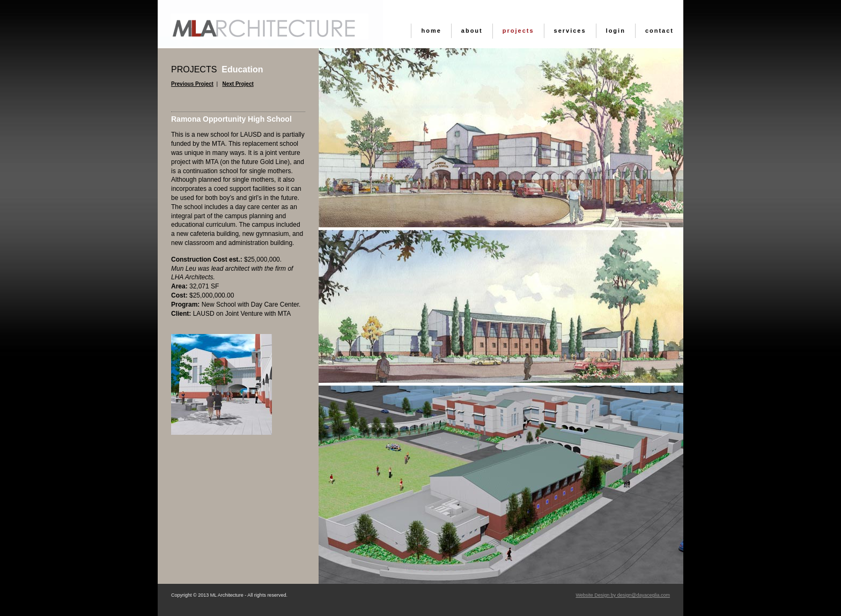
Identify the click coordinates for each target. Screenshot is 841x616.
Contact (659, 31)
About (472, 31)
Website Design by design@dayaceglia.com (623, 595)
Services (570, 31)
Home (431, 31)
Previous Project (192, 84)
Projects (518, 31)
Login (616, 31)
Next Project (238, 84)
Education (217, 69)
